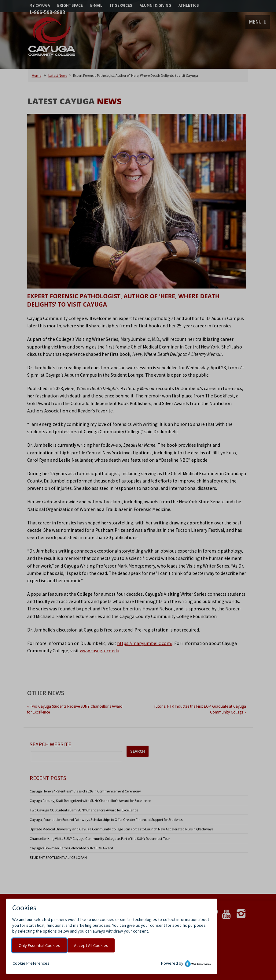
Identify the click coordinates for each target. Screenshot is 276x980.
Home (37, 75)
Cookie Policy (102, 915)
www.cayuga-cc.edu (99, 651)
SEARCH (138, 751)
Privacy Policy (74, 915)
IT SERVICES (121, 5)
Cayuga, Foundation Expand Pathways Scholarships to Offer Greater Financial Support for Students (106, 820)
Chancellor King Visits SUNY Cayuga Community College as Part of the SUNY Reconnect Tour (100, 838)
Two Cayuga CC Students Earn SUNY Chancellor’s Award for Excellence (84, 810)
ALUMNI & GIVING (155, 5)
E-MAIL (96, 5)
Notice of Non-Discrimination (86, 920)
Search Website (50, 744)
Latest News (58, 75)
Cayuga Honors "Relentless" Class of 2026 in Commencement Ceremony (85, 791)
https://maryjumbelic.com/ (145, 643)
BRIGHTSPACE (70, 5)
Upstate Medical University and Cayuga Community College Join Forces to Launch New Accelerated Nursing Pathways (121, 829)
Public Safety (129, 915)
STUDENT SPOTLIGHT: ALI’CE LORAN (58, 857)
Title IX (151, 915)
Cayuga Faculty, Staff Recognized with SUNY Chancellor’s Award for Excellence (90, 801)
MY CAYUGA (40, 5)
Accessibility (125, 920)
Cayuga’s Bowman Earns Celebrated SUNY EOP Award (71, 848)
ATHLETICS (189, 5)
